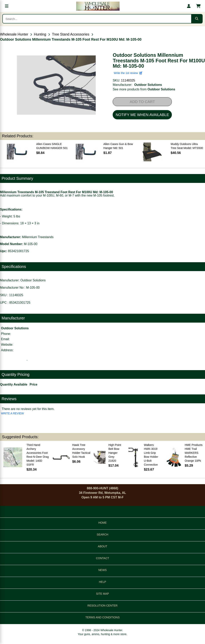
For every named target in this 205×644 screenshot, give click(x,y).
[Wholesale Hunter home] (98, 6)
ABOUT (102, 546)
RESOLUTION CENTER (102, 606)
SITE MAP (102, 594)
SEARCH (102, 534)
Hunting (40, 34)
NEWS (103, 570)
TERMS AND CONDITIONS (102, 617)
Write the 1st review (128, 73)
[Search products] (97, 19)
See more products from (144, 89)
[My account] (189, 6)
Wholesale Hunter (14, 34)
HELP (102, 582)
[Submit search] (197, 19)
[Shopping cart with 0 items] (198, 6)
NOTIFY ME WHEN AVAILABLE (142, 115)
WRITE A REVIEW (12, 413)
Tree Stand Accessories (71, 34)
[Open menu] (7, 6)
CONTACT (102, 558)
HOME (103, 523)
